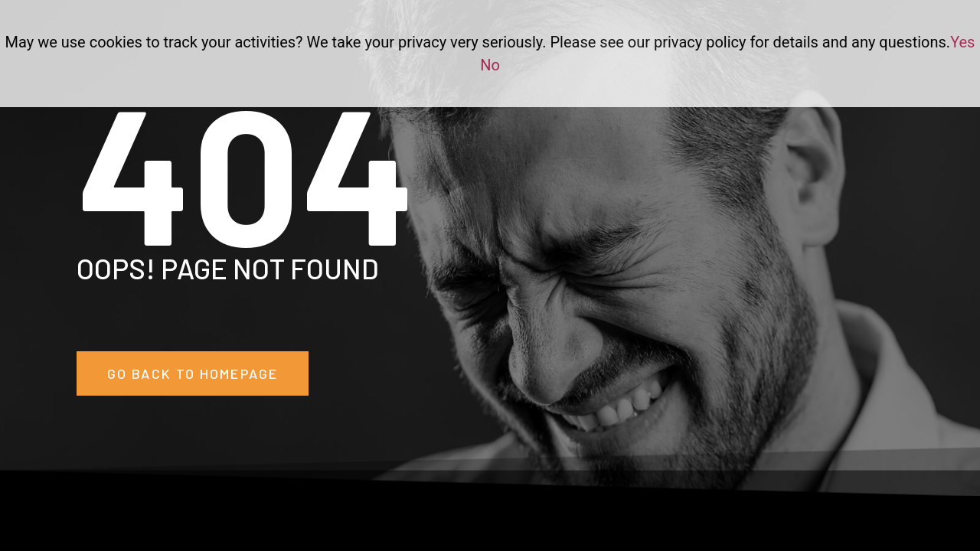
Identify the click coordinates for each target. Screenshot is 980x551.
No (490, 65)
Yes (962, 42)
